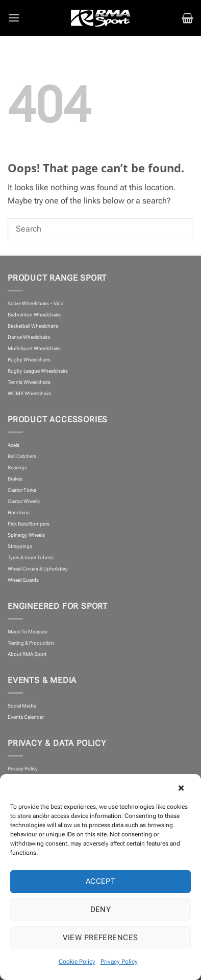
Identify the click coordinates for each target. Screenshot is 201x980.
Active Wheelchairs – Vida (35, 303)
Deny (101, 909)
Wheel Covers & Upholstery (38, 569)
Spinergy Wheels (26, 535)
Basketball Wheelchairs (33, 326)
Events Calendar (26, 717)
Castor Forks (22, 490)
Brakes (15, 479)
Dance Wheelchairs (29, 337)
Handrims (19, 512)
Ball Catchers (22, 456)
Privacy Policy (119, 962)
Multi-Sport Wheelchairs (34, 348)
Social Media (22, 706)
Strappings (20, 546)
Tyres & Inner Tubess (31, 557)
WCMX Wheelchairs (30, 393)
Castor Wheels (24, 501)
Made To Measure (28, 632)
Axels (14, 445)
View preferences (100, 938)
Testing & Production (31, 643)
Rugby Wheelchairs (29, 360)
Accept (101, 881)
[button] (186, 787)
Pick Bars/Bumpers (29, 524)
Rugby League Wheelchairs (38, 371)
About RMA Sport (27, 654)
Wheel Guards (23, 580)
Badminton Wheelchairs (34, 315)
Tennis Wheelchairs (29, 382)
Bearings (17, 468)
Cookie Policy (77, 962)
